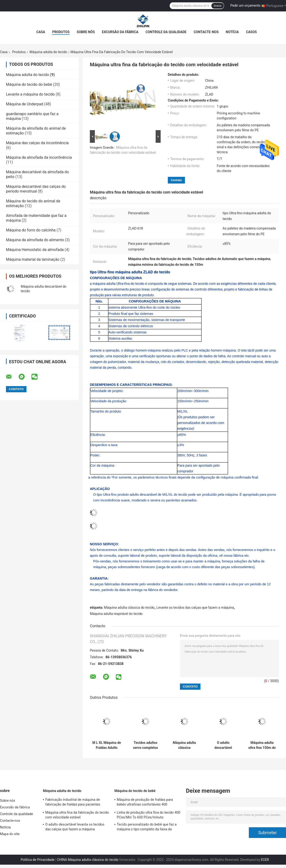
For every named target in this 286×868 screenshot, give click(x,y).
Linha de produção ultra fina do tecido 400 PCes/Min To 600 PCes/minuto (148, 815)
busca (218, 6)
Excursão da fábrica (120, 32)
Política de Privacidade (38, 860)
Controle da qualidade (166, 32)
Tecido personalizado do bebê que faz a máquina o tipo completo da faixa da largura (147, 827)
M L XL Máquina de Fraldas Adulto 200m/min (107, 745)
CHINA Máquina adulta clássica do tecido (88, 860)
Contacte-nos (206, 32)
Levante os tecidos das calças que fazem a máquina (195, 608)
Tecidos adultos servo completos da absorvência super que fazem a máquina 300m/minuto (145, 745)
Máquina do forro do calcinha (31, 230)
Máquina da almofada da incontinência (39, 157)
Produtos (61, 32)
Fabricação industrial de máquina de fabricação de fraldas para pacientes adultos (73, 803)
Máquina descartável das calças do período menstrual (36, 189)
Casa (41, 32)
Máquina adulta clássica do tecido (129, 608)
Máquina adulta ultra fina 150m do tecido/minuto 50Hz (262, 745)
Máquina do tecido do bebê (29, 84)
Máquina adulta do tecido (48, 52)
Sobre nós (86, 32)
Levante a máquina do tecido (30, 94)
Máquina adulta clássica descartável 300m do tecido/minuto (184, 745)
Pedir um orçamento (246, 5)
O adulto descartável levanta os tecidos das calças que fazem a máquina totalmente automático (223, 745)
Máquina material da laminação (33, 259)
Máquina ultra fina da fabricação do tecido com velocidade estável (77, 815)
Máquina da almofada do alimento (35, 240)
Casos (251, 32)
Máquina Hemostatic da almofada (35, 250)
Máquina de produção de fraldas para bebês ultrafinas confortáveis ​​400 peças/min (145, 803)
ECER (265, 860)
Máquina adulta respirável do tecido (116, 614)
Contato (176, 180)
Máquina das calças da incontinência (37, 143)
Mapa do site (10, 834)
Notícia (232, 32)
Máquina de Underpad (25, 104)
